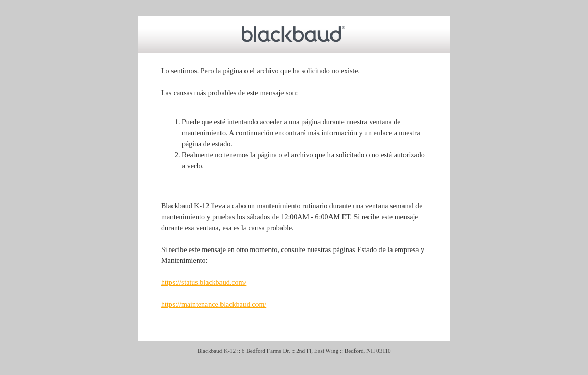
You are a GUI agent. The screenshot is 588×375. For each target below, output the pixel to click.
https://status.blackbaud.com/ (204, 283)
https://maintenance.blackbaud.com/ (214, 304)
